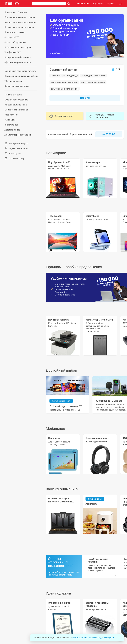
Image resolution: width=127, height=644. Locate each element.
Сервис (111, 4)
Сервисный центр (63, 69)
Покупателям (82, 4)
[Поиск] (68, 4)
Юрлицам (98, 4)
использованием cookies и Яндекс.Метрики (93, 638)
